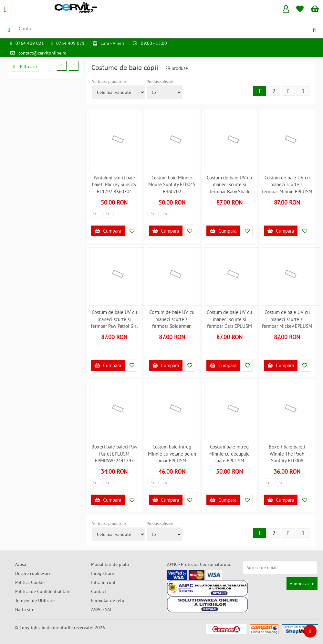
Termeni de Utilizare (35, 600)
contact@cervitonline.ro (42, 53)
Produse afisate (160, 81)
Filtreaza (25, 66)
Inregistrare (103, 573)
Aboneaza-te (302, 584)
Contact (99, 591)
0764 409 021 (30, 43)
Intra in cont (103, 582)
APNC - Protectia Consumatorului (199, 564)
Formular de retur (109, 600)
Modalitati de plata (110, 564)
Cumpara (108, 231)
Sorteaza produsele (109, 81)
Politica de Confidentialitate (43, 591)
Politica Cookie (30, 582)
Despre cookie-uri (33, 573)
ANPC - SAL (102, 609)
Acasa (21, 564)
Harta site (25, 609)
